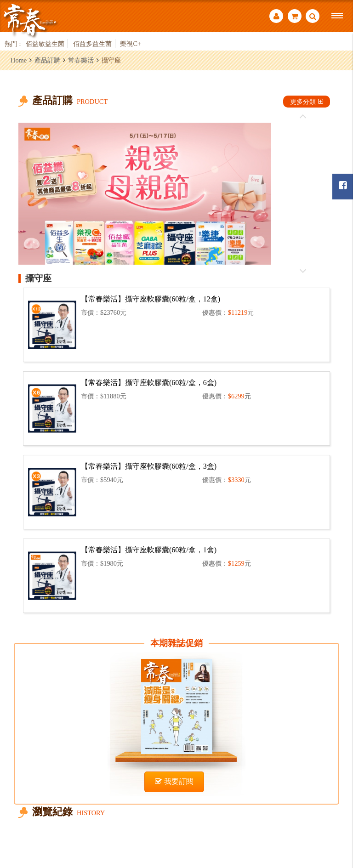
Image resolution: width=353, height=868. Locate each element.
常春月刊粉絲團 (343, 185)
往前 (303, 117)
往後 (303, 271)
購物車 (295, 16)
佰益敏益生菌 (45, 44)
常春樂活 (81, 60)
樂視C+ (131, 44)
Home (19, 60)
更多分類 (307, 102)
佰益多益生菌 (92, 44)
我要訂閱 (174, 781)
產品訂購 (47, 60)
